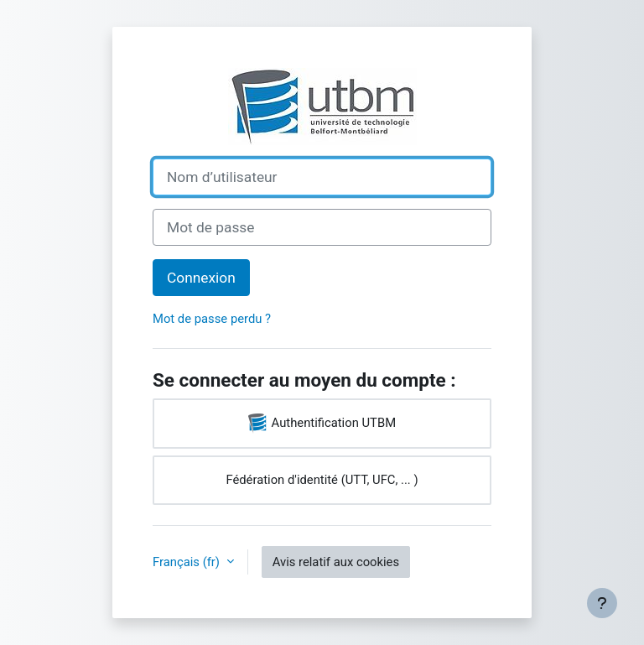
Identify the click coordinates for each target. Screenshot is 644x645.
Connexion (201, 278)
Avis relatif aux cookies (336, 562)
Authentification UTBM (322, 424)
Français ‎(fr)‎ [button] (188, 562)
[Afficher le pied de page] (602, 603)
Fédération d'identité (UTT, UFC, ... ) (322, 480)
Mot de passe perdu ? (212, 319)
